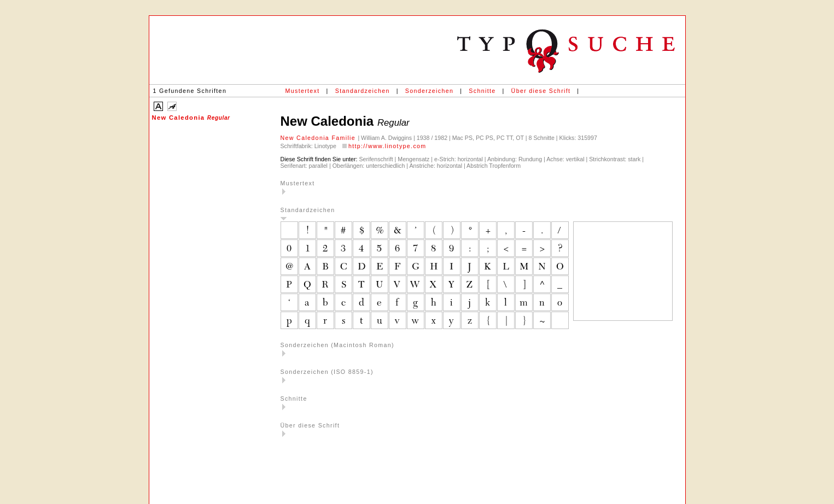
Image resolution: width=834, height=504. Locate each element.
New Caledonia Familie (319, 138)
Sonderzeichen (429, 91)
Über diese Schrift (541, 91)
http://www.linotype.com (387, 146)
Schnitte (482, 91)
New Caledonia (191, 118)
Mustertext (303, 91)
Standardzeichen (363, 91)
